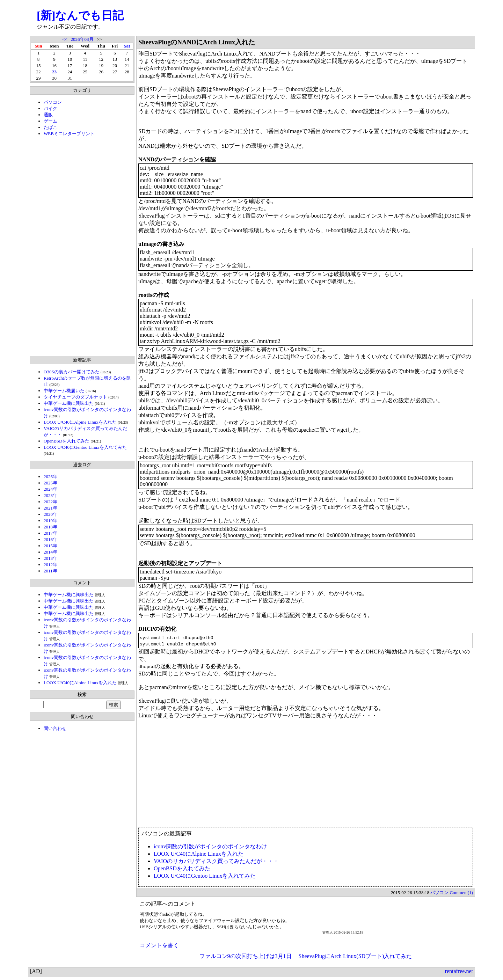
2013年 (50, 558)
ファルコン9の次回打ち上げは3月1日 (246, 956)
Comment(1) (461, 893)
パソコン (53, 102)
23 (54, 72)
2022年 (50, 502)
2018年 (50, 527)
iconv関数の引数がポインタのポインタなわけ (210, 846)
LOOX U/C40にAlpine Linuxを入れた (80, 422)
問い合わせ (55, 728)
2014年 (50, 552)
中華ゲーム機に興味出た (69, 403)
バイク (50, 108)
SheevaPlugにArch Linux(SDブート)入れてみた (355, 956)
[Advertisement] (82, 246)
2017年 (50, 533)
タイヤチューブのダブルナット (75, 397)
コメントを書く (159, 945)
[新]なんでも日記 (80, 15)
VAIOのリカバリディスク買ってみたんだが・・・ (216, 861)
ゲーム (50, 121)
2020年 (50, 514)
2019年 (50, 521)
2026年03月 (82, 39)
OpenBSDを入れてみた (67, 441)
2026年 (50, 477)
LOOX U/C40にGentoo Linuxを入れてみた (85, 447)
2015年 (50, 546)
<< (65, 39)
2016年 (50, 539)
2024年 (50, 489)
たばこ (50, 127)
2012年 (50, 565)
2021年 (50, 508)
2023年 (50, 495)
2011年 (50, 571)
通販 (48, 115)
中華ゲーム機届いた (64, 391)
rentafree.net (459, 971)
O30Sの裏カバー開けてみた (72, 372)
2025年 (50, 483)
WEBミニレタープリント (69, 134)
